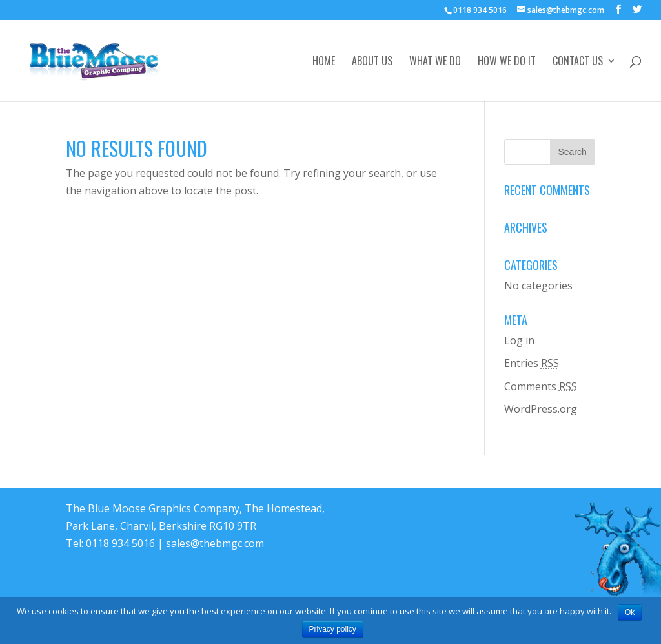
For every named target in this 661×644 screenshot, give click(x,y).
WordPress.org (541, 409)
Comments (541, 386)
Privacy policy (333, 629)
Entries (532, 363)
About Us (372, 62)
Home (324, 62)
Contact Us (578, 62)
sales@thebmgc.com (215, 543)
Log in (519, 340)
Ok (630, 612)
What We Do (435, 62)
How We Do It (507, 62)
